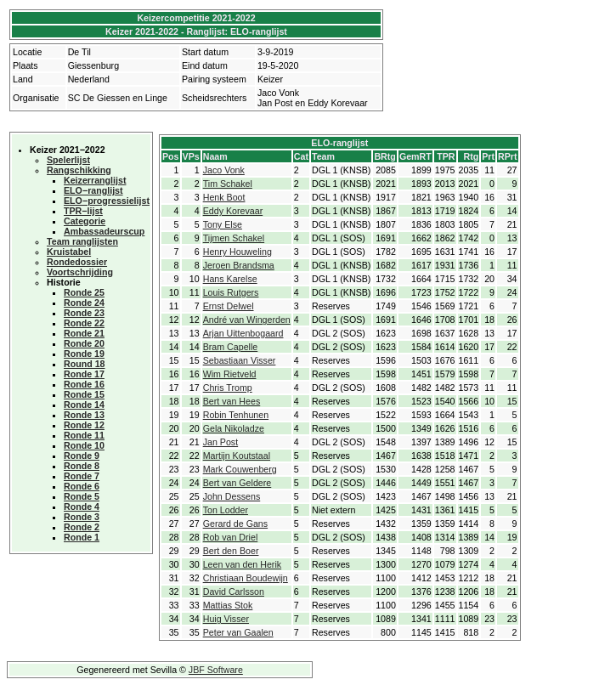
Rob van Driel (231, 537)
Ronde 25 (84, 292)
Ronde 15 (84, 394)
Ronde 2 (82, 527)
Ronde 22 (84, 323)
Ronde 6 (82, 486)
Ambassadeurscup (104, 231)
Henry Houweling (237, 252)
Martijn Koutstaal (237, 456)
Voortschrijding (80, 272)
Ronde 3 (82, 517)
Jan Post (220, 442)
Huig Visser (226, 619)
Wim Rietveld (230, 374)
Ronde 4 (82, 507)
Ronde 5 (82, 496)
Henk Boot (224, 197)
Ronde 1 (82, 537)
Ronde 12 (84, 425)
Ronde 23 (84, 313)
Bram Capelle (231, 347)
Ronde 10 (84, 445)
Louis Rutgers (231, 292)
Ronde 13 (84, 415)
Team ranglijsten (82, 241)
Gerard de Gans (235, 524)
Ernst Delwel (229, 306)
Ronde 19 (84, 354)
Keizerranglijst (95, 180)
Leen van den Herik (242, 564)
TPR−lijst (83, 211)
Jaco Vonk (224, 170)
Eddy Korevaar (233, 211)
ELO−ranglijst (93, 190)
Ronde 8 (82, 466)
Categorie (85, 221)
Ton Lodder (226, 510)
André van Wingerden (247, 320)
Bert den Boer (231, 551)
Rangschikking (79, 170)
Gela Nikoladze (234, 428)
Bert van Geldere (237, 483)
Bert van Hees (232, 401)
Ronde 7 (82, 476)
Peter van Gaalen (238, 632)
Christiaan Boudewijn (246, 578)
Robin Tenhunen (236, 415)
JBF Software (216, 670)
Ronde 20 (84, 343)
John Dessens (232, 496)
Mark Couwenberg (240, 469)
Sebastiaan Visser (240, 360)
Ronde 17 (84, 374)
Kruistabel (69, 252)
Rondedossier (77, 262)
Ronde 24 (84, 303)
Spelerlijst (68, 160)
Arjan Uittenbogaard (243, 333)
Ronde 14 (84, 405)
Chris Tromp (228, 388)
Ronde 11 (84, 435)
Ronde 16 (84, 384)
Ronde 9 (82, 456)
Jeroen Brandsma (239, 265)
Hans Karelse (230, 279)
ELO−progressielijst (107, 201)
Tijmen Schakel (234, 238)
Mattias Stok (228, 605)
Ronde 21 (84, 333)
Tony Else (223, 224)
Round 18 (85, 364)
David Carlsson (234, 592)
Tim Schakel (228, 184)
